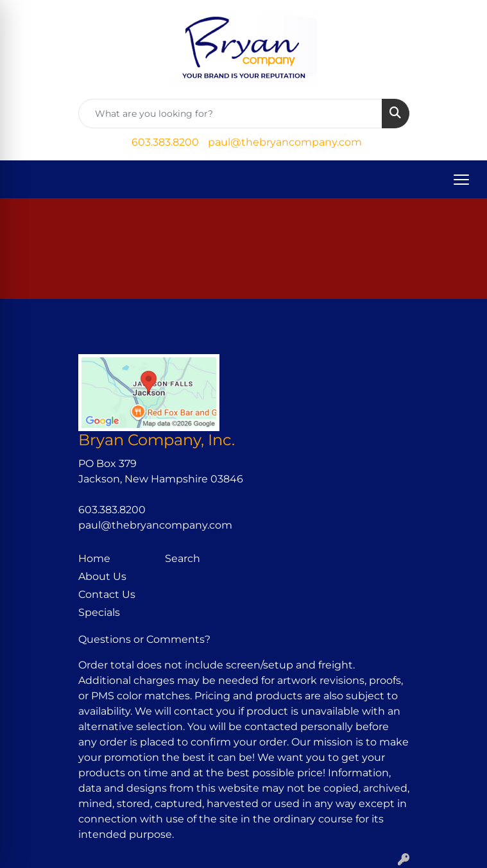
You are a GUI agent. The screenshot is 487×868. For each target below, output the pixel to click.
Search (183, 558)
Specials (99, 612)
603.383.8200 (165, 142)
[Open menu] (461, 180)
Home (94, 558)
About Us (102, 576)
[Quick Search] (230, 114)
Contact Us (107, 594)
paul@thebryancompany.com (285, 142)
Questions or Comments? (144, 639)
